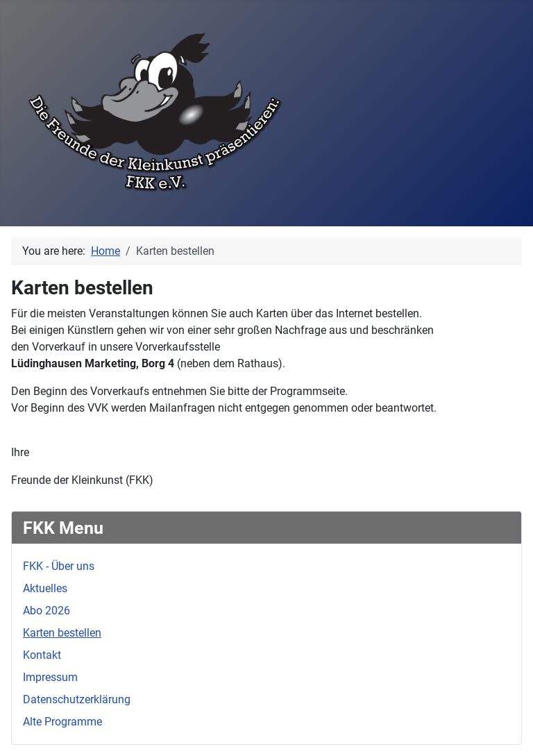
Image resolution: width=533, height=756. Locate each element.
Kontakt (42, 655)
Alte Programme (62, 722)
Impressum (50, 677)
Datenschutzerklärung (77, 699)
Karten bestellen (62, 633)
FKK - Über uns (59, 566)
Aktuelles (45, 588)
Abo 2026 (46, 611)
